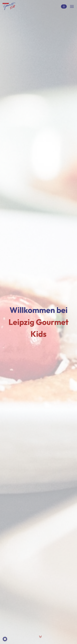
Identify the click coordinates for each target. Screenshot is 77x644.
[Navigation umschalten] (72, 6)
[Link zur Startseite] (9, 6)
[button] (5, 639)
